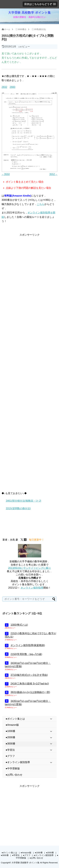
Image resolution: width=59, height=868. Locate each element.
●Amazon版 (26, 853)
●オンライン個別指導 (44, 855)
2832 (4, 87)
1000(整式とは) (19, 625)
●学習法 (16, 855)
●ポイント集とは (10, 853)
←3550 (6, 174)
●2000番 (50, 853)
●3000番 (5, 855)
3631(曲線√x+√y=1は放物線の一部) (30, 692)
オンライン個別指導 (32, 588)
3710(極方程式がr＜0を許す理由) (29, 675)
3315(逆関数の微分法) (18, 508)
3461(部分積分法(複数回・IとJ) (23, 501)
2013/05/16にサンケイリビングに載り (29, 568)
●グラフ (27, 855)
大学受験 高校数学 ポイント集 (29, 13)
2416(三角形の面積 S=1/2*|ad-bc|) (30, 684)
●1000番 (39, 853)
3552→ (53, 174)
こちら (41, 204)
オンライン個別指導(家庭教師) (28, 645)
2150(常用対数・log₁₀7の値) (26, 654)
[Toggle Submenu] (51, 719)
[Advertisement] (29, 266)
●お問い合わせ (36, 858)
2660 (13, 87)
